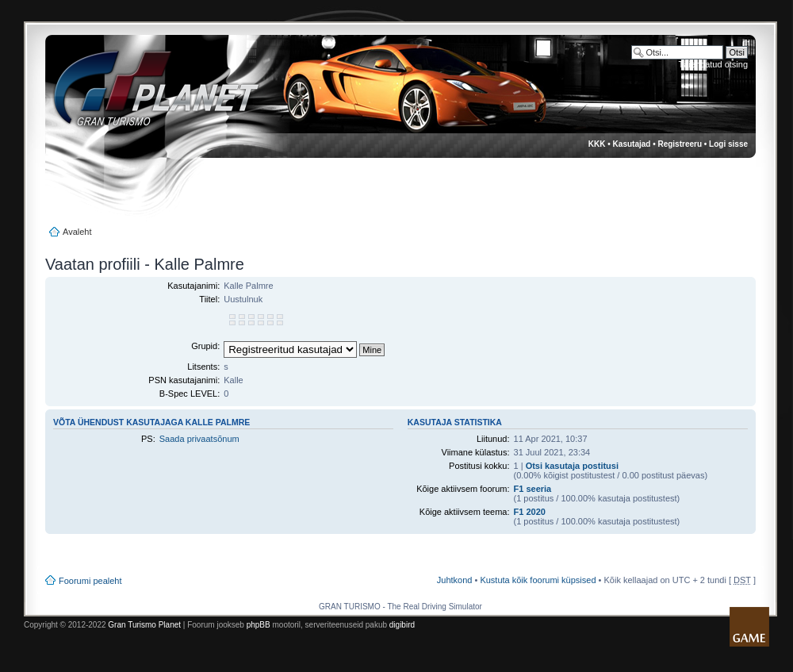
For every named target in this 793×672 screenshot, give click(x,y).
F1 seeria (533, 489)
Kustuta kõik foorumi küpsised (538, 580)
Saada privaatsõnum (199, 439)
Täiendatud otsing (713, 64)
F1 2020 (530, 512)
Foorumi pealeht (90, 581)
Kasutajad (632, 144)
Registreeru (680, 144)
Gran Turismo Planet (144, 625)
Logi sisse (728, 144)
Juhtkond (455, 580)
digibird (402, 625)
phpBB (259, 625)
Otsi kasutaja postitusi (572, 466)
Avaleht (77, 232)
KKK (597, 144)
